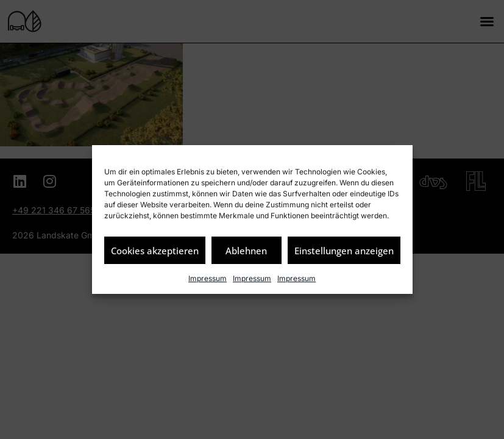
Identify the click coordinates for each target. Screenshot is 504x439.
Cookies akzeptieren (155, 251)
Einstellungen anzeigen (344, 251)
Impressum (208, 278)
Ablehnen (246, 251)
